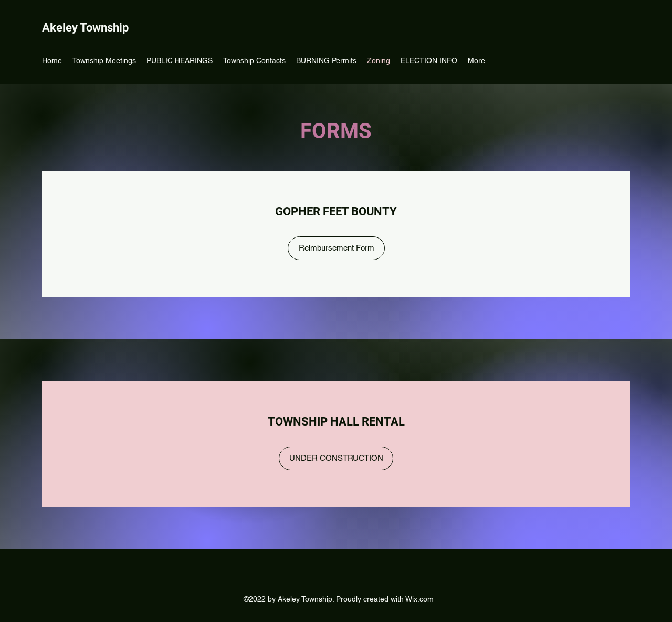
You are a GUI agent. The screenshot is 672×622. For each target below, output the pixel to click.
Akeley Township (85, 28)
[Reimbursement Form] (336, 248)
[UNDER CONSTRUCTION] (336, 458)
